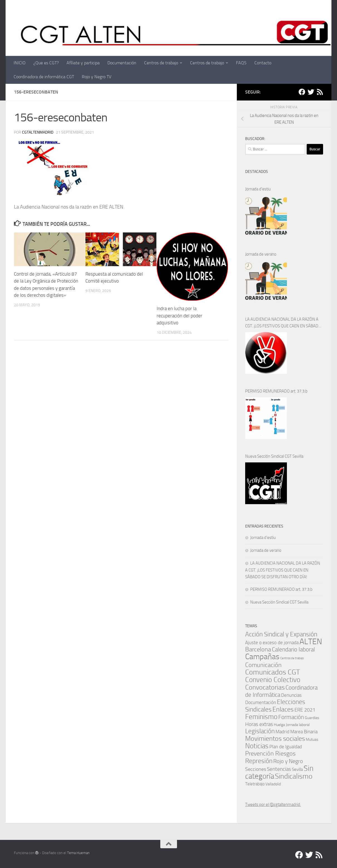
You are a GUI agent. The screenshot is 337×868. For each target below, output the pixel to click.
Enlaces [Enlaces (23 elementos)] (283, 709)
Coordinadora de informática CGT (44, 77)
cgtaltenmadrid (38, 132)
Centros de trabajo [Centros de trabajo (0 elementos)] (292, 658)
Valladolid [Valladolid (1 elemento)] (273, 784)
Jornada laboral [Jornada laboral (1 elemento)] (298, 725)
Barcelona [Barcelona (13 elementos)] (258, 649)
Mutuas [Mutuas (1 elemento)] (312, 739)
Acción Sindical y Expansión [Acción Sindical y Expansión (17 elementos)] (281, 634)
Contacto (263, 63)
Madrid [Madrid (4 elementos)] (282, 732)
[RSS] (320, 92)
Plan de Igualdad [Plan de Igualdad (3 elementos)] (286, 747)
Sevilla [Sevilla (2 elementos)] (297, 769)
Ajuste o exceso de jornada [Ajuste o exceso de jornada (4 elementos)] (272, 643)
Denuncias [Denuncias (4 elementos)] (291, 695)
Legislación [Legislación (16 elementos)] (260, 731)
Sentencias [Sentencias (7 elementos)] (279, 769)
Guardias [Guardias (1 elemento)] (312, 718)
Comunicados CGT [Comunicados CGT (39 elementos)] (273, 672)
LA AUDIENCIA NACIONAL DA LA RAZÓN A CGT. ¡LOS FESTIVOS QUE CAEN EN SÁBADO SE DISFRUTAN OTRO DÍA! (283, 323)
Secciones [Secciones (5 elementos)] (256, 769)
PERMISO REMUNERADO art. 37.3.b (276, 391)
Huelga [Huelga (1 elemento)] (279, 725)
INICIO (20, 63)
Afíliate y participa (83, 63)
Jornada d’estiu (258, 189)
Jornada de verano (261, 254)
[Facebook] (302, 92)
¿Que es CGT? (46, 63)
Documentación (122, 63)
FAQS (241, 63)
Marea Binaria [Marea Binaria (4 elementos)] (304, 732)
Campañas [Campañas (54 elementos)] (262, 657)
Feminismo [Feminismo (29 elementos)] (261, 717)
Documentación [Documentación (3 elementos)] (261, 703)
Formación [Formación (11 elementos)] (291, 717)
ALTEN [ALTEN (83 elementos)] (311, 642)
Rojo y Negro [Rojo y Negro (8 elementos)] (288, 761)
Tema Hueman (78, 853)
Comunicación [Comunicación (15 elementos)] (263, 665)
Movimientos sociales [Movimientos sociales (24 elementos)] (275, 738)
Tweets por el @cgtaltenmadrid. (273, 805)
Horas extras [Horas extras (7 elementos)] (259, 724)
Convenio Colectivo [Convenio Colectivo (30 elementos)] (273, 680)
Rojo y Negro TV (97, 77)
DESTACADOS (257, 172)
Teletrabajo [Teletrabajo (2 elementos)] (255, 784)
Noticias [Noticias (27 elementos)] (257, 746)
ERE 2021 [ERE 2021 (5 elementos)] (305, 710)
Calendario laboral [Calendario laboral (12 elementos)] (293, 649)
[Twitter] (311, 92)
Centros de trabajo (161, 63)
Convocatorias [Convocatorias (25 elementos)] (265, 687)
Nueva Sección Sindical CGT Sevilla (274, 456)
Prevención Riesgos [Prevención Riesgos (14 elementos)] (270, 753)
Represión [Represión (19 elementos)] (259, 761)
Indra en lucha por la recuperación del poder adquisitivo (179, 316)
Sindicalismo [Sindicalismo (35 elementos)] (294, 776)
